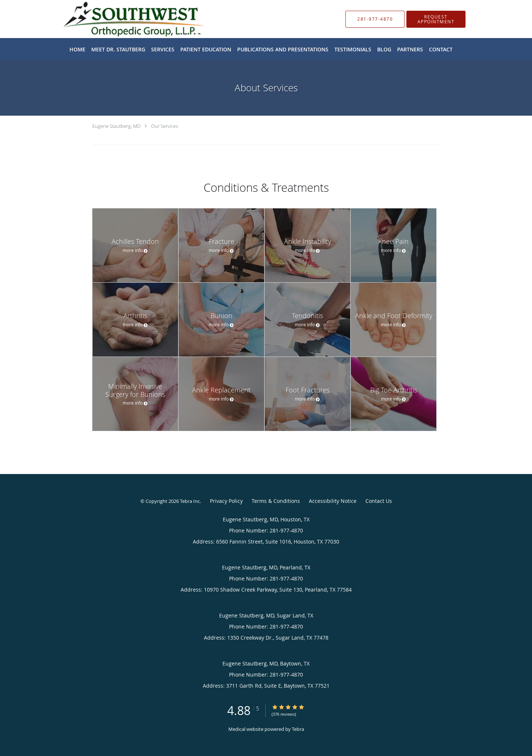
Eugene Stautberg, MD (116, 126)
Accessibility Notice (333, 501)
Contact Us (379, 501)
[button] (436, 19)
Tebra (298, 729)
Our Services (165, 126)
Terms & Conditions (276, 501)
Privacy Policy (226, 501)
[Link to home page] (122, 19)
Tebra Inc (190, 501)
